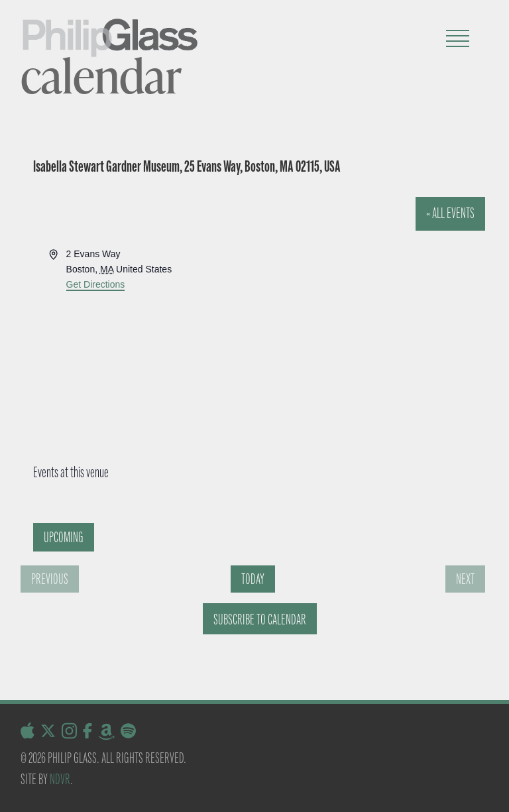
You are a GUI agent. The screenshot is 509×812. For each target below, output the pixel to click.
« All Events (450, 213)
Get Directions (96, 284)
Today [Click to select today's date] (253, 579)
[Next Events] (465, 579)
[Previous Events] (50, 579)
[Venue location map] (240, 341)
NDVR (60, 779)
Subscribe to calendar (260, 619)
